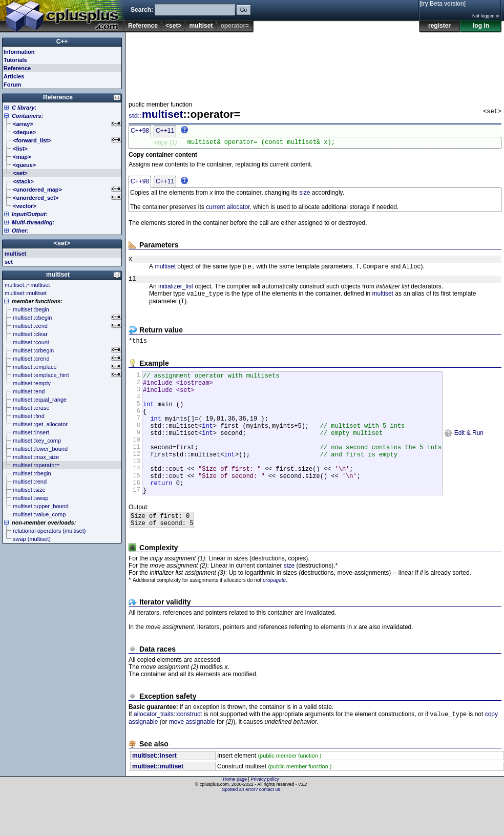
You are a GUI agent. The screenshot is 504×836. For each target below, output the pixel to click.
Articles (14, 76)
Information (19, 52)
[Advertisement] (160, 64)
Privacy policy (265, 818)
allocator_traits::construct (168, 753)
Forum (12, 85)
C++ (62, 41)
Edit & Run (464, 455)
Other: (20, 231)
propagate (274, 618)
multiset (201, 26)
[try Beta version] (443, 4)
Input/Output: (30, 214)
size (304, 194)
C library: (24, 108)
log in (481, 26)
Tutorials (15, 60)
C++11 (165, 131)
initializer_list (176, 292)
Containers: (27, 116)
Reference (143, 26)
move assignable (192, 761)
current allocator (228, 208)
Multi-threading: (33, 222)
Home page (235, 818)
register (439, 26)
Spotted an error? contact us (251, 828)
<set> (173, 26)
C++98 (140, 131)
